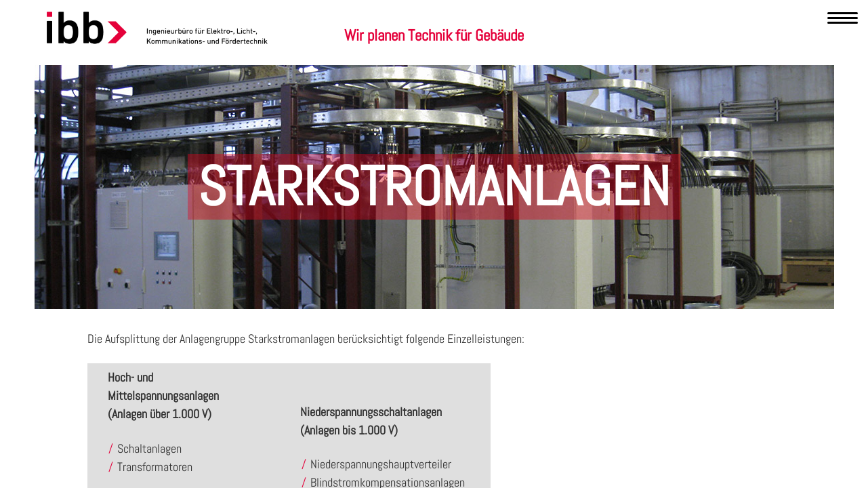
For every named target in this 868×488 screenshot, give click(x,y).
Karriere (566, 77)
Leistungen (430, 77)
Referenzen (501, 77)
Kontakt (623, 77)
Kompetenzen (358, 77)
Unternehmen (281, 77)
